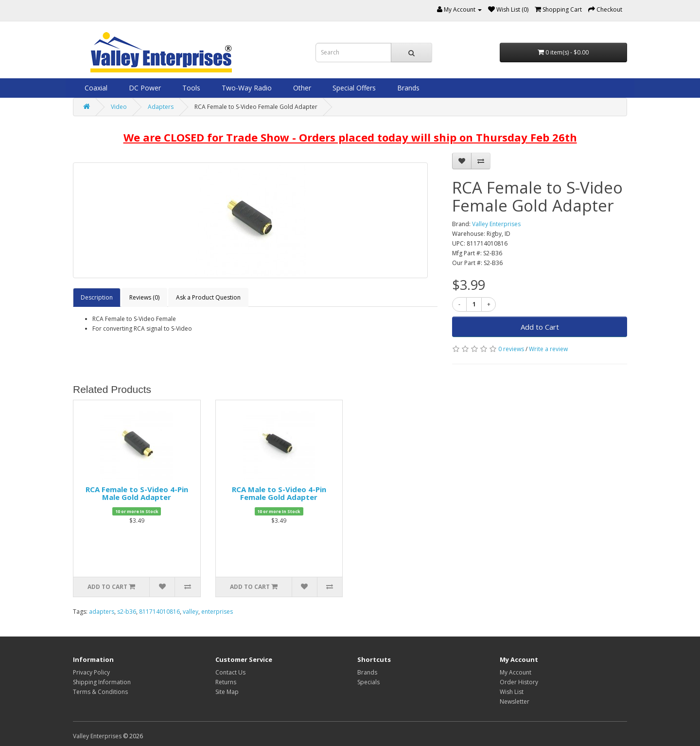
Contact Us (230, 672)
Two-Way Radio (246, 88)
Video (119, 107)
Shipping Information (102, 682)
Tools (190, 88)
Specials (368, 682)
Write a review (548, 349)
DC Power (144, 88)
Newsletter (515, 702)
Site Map (227, 692)
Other (301, 88)
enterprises (217, 612)
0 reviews (511, 349)
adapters (102, 612)
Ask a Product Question (208, 297)
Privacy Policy (91, 672)
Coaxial (95, 88)
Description (97, 297)
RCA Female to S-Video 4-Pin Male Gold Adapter (137, 493)
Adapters (161, 107)
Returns (226, 682)
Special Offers (353, 88)
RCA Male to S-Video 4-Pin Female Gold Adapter (279, 493)
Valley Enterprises (496, 224)
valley (191, 612)
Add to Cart (540, 327)
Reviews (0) (144, 297)
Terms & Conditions (100, 692)
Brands (407, 88)
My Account (516, 672)
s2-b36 (127, 612)
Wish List (512, 692)
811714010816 (159, 612)
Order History (519, 682)
